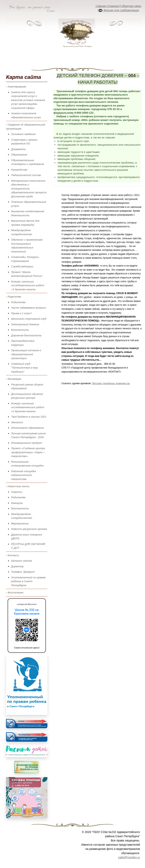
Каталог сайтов (21, 561)
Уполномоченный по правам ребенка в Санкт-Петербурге (28, 581)
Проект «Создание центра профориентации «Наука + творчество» (28, 452)
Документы (18, 149)
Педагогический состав (26, 175)
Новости (17, 492)
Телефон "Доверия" (23, 572)
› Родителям (14, 297)
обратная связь (131, 6)
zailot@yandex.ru (129, 857)
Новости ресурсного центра (29, 529)
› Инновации (14, 379)
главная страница (107, 6)
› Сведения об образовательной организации (26, 127)
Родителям (18, 302)
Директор (17, 566)
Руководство (19, 170)
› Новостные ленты (18, 486)
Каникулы (17, 503)
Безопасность (20, 330)
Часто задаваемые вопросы (29, 308)
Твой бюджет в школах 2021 (29, 417)
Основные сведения (23, 134)
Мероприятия (20, 524)
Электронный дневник (25, 324)
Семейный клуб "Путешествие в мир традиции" (24, 368)
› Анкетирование (16, 87)
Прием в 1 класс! (21, 313)
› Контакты (13, 555)
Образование (19, 155)
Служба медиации (22, 266)
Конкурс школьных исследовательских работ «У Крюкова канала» (28, 285)
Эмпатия (17, 422)
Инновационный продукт (27, 443)
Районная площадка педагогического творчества (23, 475)
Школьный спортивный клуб (29, 319)
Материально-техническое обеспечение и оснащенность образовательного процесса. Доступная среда (29, 189)
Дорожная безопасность (26, 335)
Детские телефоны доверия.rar (111, 383)
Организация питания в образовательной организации (26, 354)
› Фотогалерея (15, 593)
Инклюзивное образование (27, 428)
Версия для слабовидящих (118, 10)
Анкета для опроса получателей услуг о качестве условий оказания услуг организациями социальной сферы (28, 100)
